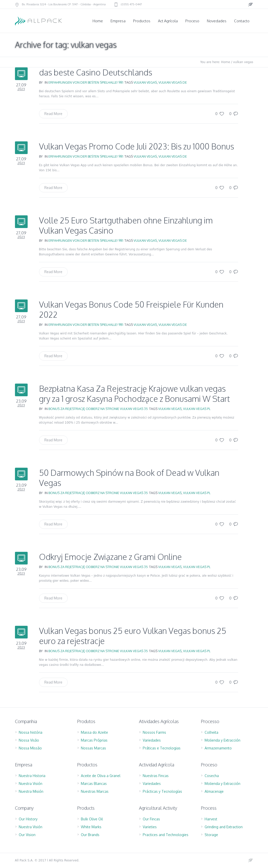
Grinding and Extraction (224, 827)
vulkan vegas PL (197, 409)
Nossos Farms (154, 732)
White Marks (91, 827)
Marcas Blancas (94, 784)
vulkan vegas (145, 82)
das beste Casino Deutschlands (96, 72)
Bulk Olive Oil (92, 819)
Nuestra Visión (31, 784)
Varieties (150, 827)
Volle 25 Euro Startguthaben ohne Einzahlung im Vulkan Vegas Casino (126, 225)
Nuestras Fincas (156, 776)
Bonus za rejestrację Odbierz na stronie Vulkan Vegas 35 (98, 409)
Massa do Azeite (94, 732)
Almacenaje (214, 791)
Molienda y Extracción (222, 740)
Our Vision (27, 835)
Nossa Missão (30, 748)
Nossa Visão (29, 740)
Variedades (152, 740)
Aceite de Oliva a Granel (101, 776)
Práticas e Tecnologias (162, 748)
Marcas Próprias (94, 740)
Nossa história (31, 732)
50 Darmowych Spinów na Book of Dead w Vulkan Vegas (129, 478)
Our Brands (90, 835)
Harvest (211, 819)
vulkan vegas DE (173, 82)
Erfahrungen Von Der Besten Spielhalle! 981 (86, 82)
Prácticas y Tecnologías (162, 791)
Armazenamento (218, 748)
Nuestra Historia (32, 776)
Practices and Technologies (166, 835)
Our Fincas (151, 819)
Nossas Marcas (93, 748)
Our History (28, 819)
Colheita (211, 732)
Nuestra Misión (31, 791)
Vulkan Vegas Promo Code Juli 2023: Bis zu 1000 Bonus (137, 146)
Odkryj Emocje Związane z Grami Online (110, 557)
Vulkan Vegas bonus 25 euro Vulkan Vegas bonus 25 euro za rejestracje (133, 636)
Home (226, 62)
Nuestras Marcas (95, 791)
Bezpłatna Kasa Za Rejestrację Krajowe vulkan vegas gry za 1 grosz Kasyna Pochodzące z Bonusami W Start (135, 394)
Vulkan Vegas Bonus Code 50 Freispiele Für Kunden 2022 (131, 309)
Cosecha (212, 776)
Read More (53, 114)
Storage (211, 835)
